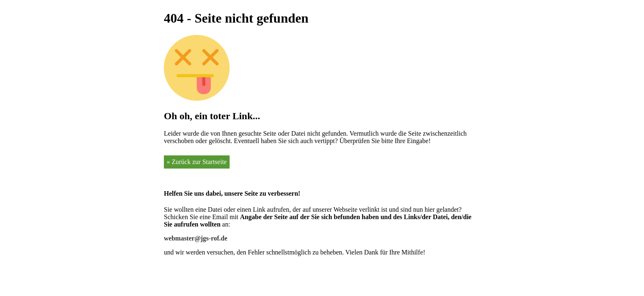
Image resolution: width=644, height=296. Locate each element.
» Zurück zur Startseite (197, 162)
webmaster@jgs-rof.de (196, 238)
